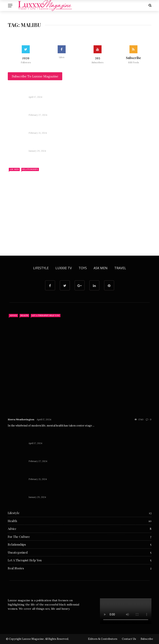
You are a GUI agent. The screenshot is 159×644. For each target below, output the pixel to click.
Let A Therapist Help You (46, 315)
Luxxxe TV (64, 268)
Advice (13, 315)
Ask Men (14, 169)
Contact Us (129, 639)
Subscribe (147, 639)
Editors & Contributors (103, 639)
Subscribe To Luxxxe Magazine (35, 76)
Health (24, 315)
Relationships (30, 169)
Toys (83, 268)
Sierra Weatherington (21, 419)
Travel (120, 268)
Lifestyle (41, 268)
